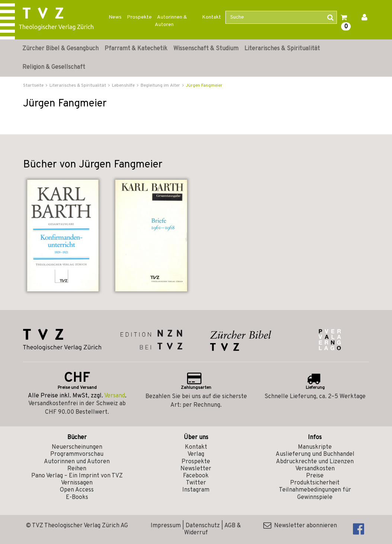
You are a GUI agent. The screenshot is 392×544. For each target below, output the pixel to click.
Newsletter (196, 469)
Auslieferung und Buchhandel (315, 454)
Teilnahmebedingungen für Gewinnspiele (315, 494)
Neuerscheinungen (77, 447)
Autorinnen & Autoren (171, 21)
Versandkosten (315, 469)
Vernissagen (77, 483)
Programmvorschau (77, 454)
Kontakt (211, 17)
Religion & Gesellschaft (54, 67)
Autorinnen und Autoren (77, 462)
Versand (115, 396)
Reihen (77, 469)
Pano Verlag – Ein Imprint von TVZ (77, 476)
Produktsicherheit (315, 483)
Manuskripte (315, 447)
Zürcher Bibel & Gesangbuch (60, 49)
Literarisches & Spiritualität (282, 49)
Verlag (196, 454)
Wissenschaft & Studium (206, 49)
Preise (315, 476)
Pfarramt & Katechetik (136, 49)
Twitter (196, 483)
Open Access (77, 490)
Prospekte (139, 17)
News (115, 17)
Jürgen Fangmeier (204, 86)
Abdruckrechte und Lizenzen (315, 462)
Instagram (196, 490)
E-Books (77, 497)
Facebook (196, 476)
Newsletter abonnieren (300, 526)
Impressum (166, 526)
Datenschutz (203, 526)
